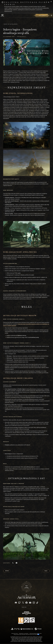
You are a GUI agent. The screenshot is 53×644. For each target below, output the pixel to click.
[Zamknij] (51, 2)
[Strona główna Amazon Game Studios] (27, 613)
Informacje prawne (15, 633)
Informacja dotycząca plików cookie (36, 633)
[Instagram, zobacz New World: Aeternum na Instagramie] (34, 603)
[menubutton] (51, 15)
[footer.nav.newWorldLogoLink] (26, 598)
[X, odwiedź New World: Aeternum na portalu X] (23, 603)
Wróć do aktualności (11, 24)
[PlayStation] (15, 629)
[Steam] (38, 629)
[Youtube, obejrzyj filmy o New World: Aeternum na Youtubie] (30, 603)
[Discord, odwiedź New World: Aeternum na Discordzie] (16, 603)
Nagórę (27, 587)
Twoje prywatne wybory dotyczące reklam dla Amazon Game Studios (26, 634)
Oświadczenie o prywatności (24, 633)
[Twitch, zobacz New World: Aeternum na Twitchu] (19, 603)
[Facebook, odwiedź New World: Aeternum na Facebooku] (27, 603)
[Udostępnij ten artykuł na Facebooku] (17, 563)
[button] (26, 135)
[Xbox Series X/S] (27, 629)
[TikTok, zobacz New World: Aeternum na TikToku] (37, 603)
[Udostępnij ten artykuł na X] (13, 563)
